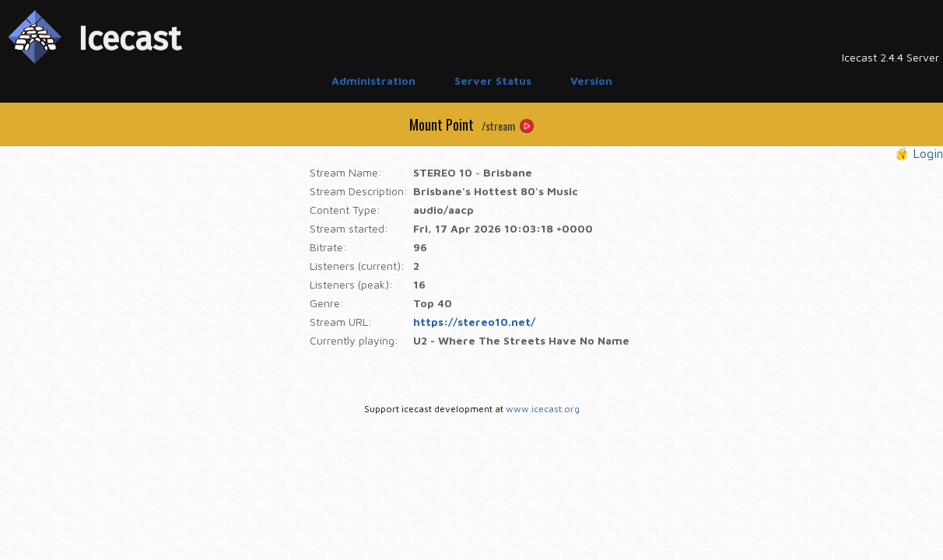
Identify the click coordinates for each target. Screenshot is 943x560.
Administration (373, 80)
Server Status (493, 80)
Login (928, 153)
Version (591, 80)
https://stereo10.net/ (474, 322)
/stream (498, 126)
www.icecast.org (543, 409)
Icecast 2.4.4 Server (890, 57)
